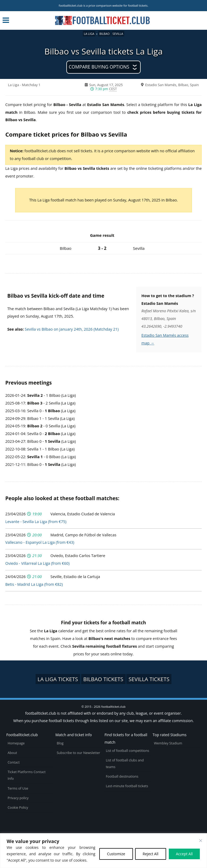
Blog (60, 743)
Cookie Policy (18, 808)
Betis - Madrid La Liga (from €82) (34, 584)
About (12, 753)
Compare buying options (99, 67)
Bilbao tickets (103, 679)
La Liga (89, 34)
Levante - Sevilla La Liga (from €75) (36, 522)
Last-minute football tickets (127, 786)
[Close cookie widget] (201, 841)
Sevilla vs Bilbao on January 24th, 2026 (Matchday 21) (72, 329)
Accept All (184, 854)
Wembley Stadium (168, 743)
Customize (116, 854)
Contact (14, 762)
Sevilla (118, 34)
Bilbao (104, 34)
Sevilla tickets (149, 679)
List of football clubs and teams (125, 764)
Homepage (16, 743)
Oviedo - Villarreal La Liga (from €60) (37, 563)
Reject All (151, 854)
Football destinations (122, 776)
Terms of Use (18, 788)
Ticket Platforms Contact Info (27, 775)
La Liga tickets (58, 679)
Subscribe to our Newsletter (79, 753)
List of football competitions (128, 751)
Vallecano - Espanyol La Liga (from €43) (40, 542)
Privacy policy (18, 798)
